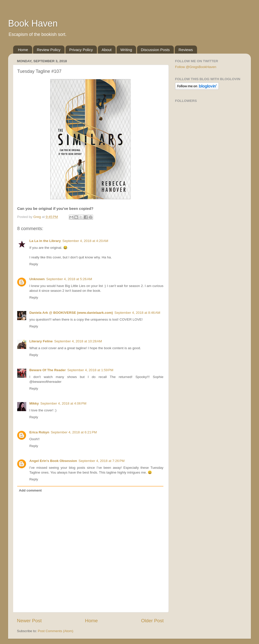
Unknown (37, 279)
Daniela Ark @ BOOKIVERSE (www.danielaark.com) (71, 313)
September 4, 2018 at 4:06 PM (63, 403)
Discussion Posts (155, 50)
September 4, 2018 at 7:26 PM (102, 461)
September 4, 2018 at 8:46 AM (137, 313)
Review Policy (49, 50)
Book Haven (33, 23)
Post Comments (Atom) (56, 631)
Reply (34, 264)
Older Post (152, 621)
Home (23, 50)
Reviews (186, 50)
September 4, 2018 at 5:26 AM (69, 279)
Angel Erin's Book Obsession (53, 461)
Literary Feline (41, 341)
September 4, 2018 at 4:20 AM (85, 241)
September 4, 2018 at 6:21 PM (74, 432)
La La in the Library (45, 241)
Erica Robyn (39, 432)
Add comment (30, 490)
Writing (126, 50)
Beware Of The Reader (48, 370)
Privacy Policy (81, 50)
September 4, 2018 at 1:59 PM (90, 370)
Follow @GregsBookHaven (196, 67)
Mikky (34, 403)
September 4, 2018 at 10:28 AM (78, 341)
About (107, 50)
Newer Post (29, 621)
